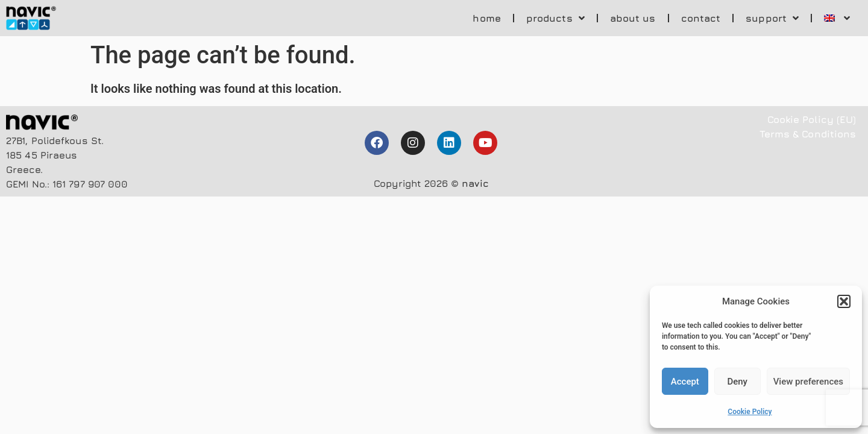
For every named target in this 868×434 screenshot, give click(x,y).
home (486, 18)
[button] (844, 301)
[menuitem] (837, 18)
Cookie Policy (750, 412)
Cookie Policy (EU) (812, 119)
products (555, 18)
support (772, 18)
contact (701, 18)
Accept (685, 382)
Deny (737, 382)
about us (633, 18)
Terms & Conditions (808, 134)
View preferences (808, 382)
